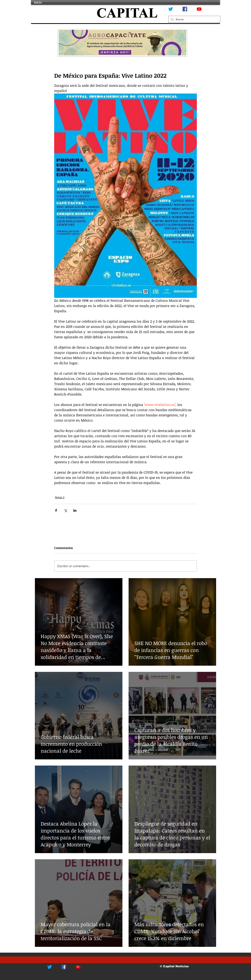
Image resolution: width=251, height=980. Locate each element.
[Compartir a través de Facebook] (56, 510)
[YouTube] (199, 9)
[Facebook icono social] (185, 9)
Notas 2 (60, 497)
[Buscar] (194, 19)
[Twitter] (171, 9)
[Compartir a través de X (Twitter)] (65, 510)
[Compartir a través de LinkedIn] (75, 510)
